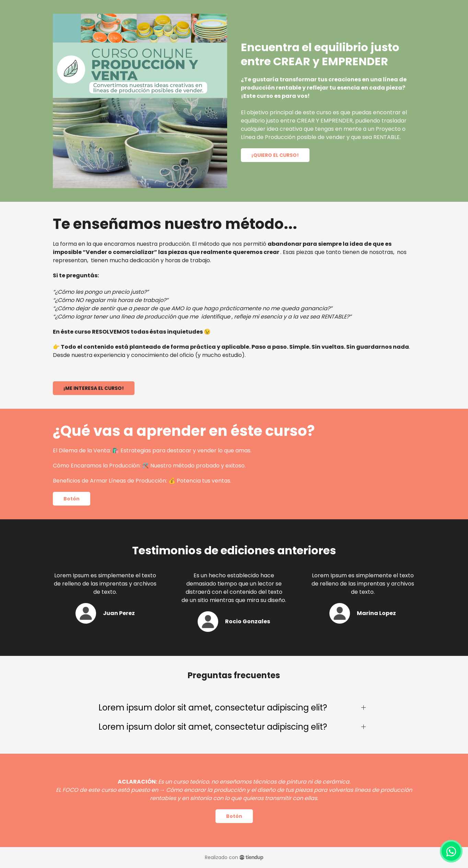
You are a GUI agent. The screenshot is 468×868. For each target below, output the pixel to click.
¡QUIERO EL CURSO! (275, 155)
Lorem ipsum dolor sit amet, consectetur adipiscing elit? (213, 708)
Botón (72, 499)
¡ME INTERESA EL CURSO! (94, 388)
